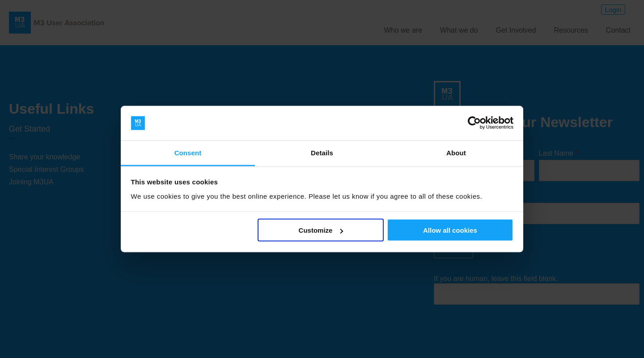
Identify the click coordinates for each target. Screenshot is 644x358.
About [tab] (456, 152)
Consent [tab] (188, 152)
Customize (321, 230)
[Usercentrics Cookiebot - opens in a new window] (474, 123)
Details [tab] (322, 152)
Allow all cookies (450, 230)
